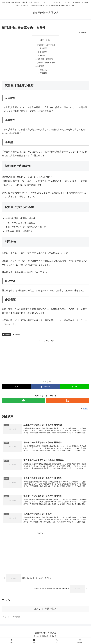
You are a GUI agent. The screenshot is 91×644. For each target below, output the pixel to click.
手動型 (42, 57)
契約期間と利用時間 (45, 60)
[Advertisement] (45, 362)
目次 (42, 40)
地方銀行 (6, 337)
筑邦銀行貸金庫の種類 (46, 45)
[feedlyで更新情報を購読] (23, 403)
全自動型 (43, 49)
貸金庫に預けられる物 (46, 64)
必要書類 (43, 76)
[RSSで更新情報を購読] (68, 403)
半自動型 (43, 53)
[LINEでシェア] (74, 389)
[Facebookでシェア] (45, 389)
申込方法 (43, 72)
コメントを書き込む (46, 613)
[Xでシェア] (17, 389)
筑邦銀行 (17, 337)
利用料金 (41, 68)
